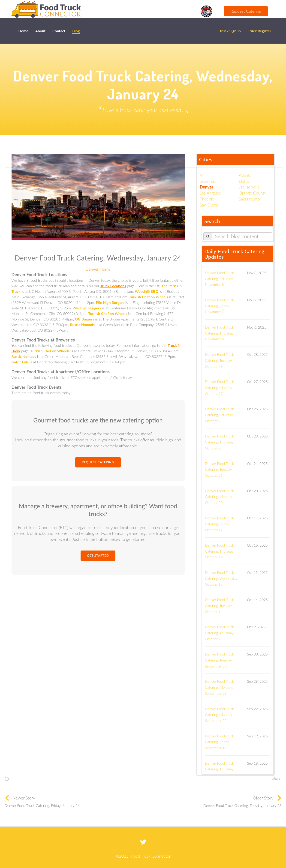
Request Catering (246, 11)
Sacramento (249, 199)
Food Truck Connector (151, 856)
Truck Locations (113, 286)
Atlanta (245, 175)
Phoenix (207, 199)
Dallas (244, 181)
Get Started (98, 556)
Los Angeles (210, 193)
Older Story (263, 798)
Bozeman (208, 181)
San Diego (209, 205)
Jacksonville (249, 187)
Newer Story (24, 798)
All (202, 175)
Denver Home (98, 269)
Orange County (253, 193)
